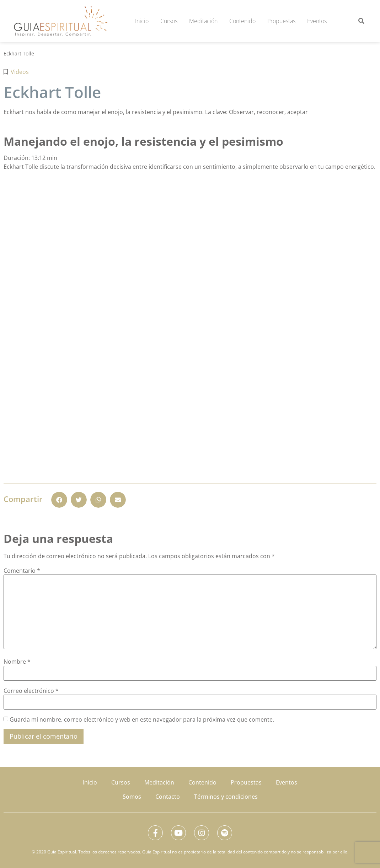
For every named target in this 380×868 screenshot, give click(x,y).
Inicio (142, 21)
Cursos (169, 21)
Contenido (242, 21)
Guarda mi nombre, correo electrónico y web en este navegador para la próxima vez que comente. (142, 719)
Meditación (203, 21)
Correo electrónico (31, 691)
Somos (132, 797)
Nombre (17, 662)
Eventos (317, 21)
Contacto (168, 797)
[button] (361, 21)
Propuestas (281, 21)
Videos (20, 72)
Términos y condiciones (226, 797)
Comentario (22, 571)
